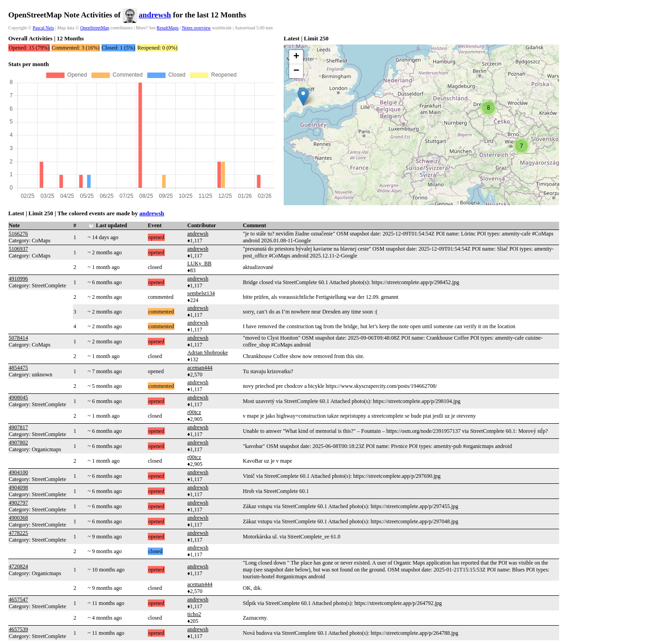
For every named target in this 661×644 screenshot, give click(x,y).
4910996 (18, 279)
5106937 (18, 249)
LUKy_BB (199, 263)
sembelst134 (201, 293)
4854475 (18, 368)
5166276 (18, 234)
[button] (303, 97)
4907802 (18, 442)
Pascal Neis (43, 28)
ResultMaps (168, 28)
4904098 (18, 487)
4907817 (18, 427)
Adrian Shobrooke (207, 353)
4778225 (18, 533)
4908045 (18, 398)
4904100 (18, 472)
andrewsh (155, 15)
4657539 (18, 629)
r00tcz (194, 412)
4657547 (18, 599)
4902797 (18, 503)
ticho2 (194, 614)
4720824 (18, 566)
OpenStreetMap (95, 28)
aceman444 (200, 368)
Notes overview (196, 28)
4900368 (18, 518)
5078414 (18, 338)
